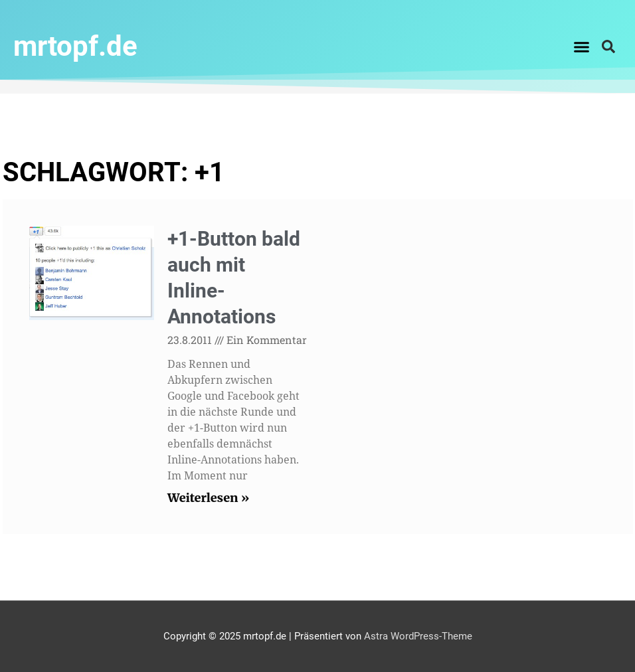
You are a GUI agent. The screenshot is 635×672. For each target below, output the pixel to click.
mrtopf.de (75, 46)
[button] (582, 46)
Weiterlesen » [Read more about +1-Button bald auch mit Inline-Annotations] (208, 498)
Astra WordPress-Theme (418, 636)
